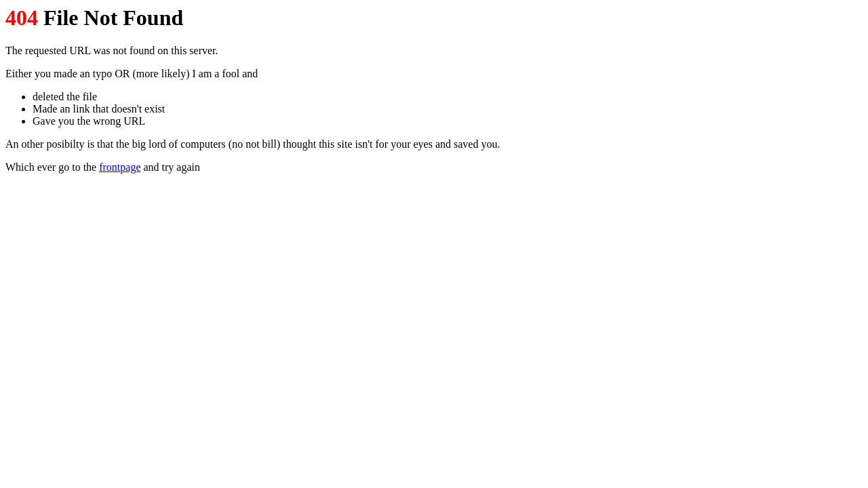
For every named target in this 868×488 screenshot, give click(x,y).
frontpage (120, 167)
